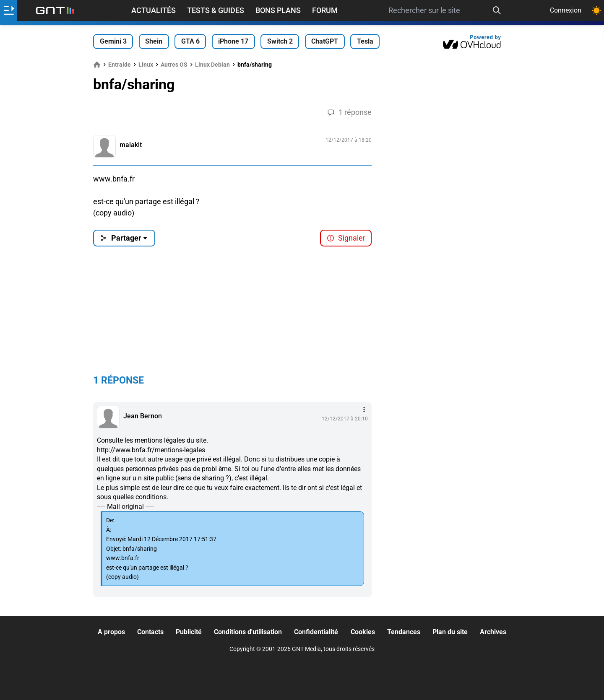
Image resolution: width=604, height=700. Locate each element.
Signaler (346, 238)
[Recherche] (497, 10)
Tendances (404, 632)
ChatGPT (325, 41)
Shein (154, 41)
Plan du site (450, 632)
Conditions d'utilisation (248, 632)
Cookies (363, 632)
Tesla (365, 41)
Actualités (154, 10)
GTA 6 (190, 41)
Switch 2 (280, 41)
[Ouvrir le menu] (9, 10)
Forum (325, 10)
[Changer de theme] (596, 10)
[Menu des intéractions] (364, 410)
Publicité (189, 632)
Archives (493, 632)
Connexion (566, 10)
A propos (111, 632)
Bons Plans (278, 10)
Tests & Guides (216, 10)
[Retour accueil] (55, 10)
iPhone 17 (233, 41)
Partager (124, 238)
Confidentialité (316, 632)
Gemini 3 (113, 41)
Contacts (150, 632)
